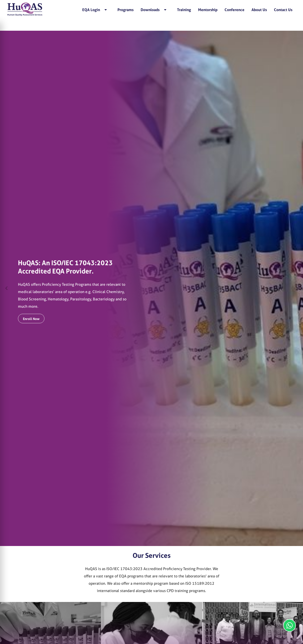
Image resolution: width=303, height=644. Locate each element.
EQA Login (95, 10)
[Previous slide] (7, 288)
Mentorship (208, 10)
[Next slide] (296, 288)
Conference (234, 10)
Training (184, 10)
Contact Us (283, 10)
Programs (126, 10)
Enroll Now (31, 319)
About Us (259, 10)
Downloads (154, 10)
